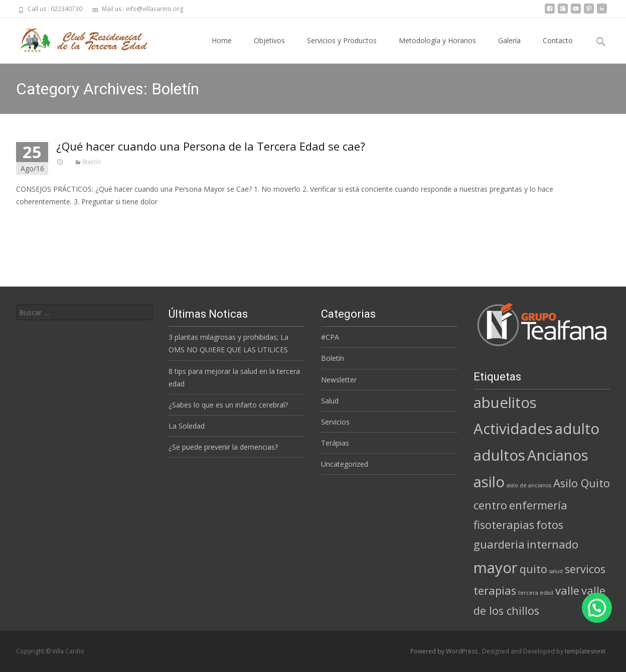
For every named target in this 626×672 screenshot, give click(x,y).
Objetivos (269, 49)
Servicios (335, 422)
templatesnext (585, 651)
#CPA (330, 337)
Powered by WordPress (445, 651)
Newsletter (339, 380)
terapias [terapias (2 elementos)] (495, 590)
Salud (330, 401)
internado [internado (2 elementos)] (553, 544)
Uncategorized (345, 464)
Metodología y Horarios (437, 49)
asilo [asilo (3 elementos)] (489, 482)
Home (222, 49)
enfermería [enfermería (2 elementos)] (538, 505)
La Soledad (187, 426)
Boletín (92, 162)
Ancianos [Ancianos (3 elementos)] (558, 455)
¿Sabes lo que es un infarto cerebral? (228, 405)
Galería (509, 49)
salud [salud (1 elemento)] (556, 571)
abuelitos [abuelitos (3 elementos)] (505, 402)
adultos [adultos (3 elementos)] (499, 455)
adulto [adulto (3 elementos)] (577, 429)
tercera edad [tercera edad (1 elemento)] (536, 593)
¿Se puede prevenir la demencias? (223, 447)
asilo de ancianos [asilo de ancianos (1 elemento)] (529, 485)
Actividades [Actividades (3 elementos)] (513, 429)
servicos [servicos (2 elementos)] (585, 569)
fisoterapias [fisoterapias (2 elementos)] (504, 525)
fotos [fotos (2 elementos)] (550, 525)
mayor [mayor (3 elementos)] (496, 568)
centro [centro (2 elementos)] (490, 505)
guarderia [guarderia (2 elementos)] (499, 544)
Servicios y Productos (342, 49)
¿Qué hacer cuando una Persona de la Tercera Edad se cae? (211, 146)
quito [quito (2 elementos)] (533, 569)
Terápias (335, 443)
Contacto (558, 49)
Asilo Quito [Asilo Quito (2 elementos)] (582, 483)
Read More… (38, 220)
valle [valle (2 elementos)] (567, 590)
